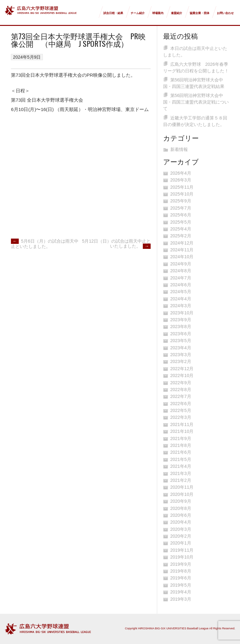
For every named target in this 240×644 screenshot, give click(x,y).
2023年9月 (181, 320)
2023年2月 (181, 361)
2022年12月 (182, 369)
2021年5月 (181, 459)
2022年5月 (181, 410)
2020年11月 (182, 487)
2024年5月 (181, 292)
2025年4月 (181, 229)
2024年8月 (181, 271)
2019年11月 (182, 550)
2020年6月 (181, 515)
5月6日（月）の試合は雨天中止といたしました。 (45, 244)
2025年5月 (181, 222)
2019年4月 (181, 592)
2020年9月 (181, 501)
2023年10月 (182, 313)
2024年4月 (181, 299)
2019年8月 (181, 571)
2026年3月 (181, 180)
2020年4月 (181, 522)
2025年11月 (182, 187)
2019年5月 (181, 585)
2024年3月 (181, 306)
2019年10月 (182, 557)
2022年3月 (181, 417)
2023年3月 (181, 355)
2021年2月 (181, 480)
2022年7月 (181, 396)
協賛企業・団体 (200, 13)
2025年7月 (181, 208)
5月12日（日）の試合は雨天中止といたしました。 (116, 244)
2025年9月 (181, 201)
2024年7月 (181, 278)
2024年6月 (181, 285)
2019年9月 (181, 564)
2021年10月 (182, 431)
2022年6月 (181, 404)
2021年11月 (182, 424)
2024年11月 (182, 250)
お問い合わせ (225, 13)
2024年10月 (182, 257)
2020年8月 (181, 508)
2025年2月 (181, 236)
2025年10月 (182, 194)
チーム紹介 (138, 13)
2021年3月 (181, 473)
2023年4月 (181, 348)
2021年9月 (181, 438)
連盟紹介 (177, 13)
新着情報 (179, 149)
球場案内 (158, 13)
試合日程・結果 (113, 13)
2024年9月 (181, 264)
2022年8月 (181, 390)
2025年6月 (181, 215)
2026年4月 (181, 173)
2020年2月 (181, 536)
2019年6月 (181, 578)
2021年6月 (181, 452)
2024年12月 (182, 243)
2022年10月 (182, 375)
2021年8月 (181, 445)
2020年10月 (182, 494)
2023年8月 (181, 327)
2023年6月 (181, 334)
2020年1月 (181, 543)
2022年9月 (181, 383)
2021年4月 (181, 466)
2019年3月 (181, 599)
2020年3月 (181, 529)
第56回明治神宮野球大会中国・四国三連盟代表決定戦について (196, 102)
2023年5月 (181, 341)
